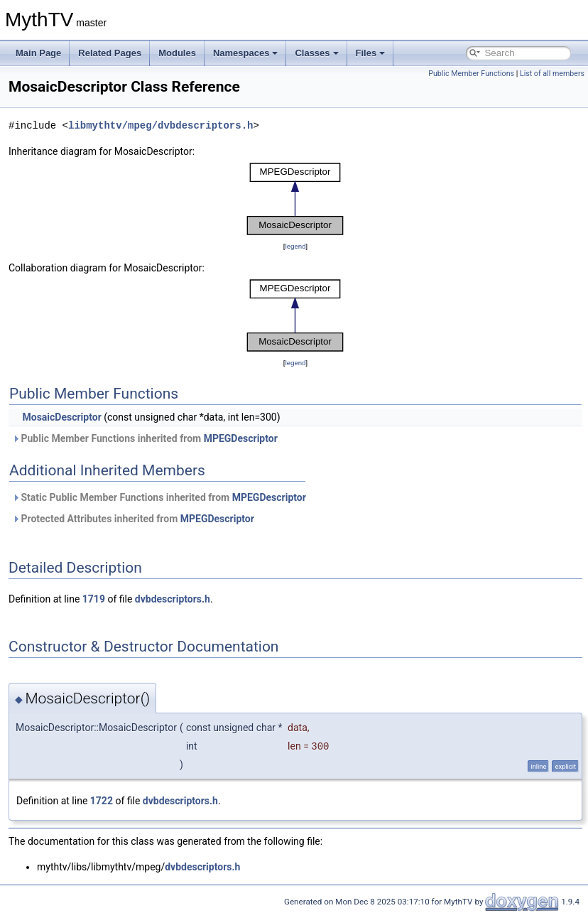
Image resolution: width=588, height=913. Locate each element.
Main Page (38, 53)
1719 (94, 599)
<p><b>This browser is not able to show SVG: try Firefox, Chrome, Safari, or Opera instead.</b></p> (295, 199)
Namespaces (246, 53)
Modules (177, 53)
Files (371, 53)
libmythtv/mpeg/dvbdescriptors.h (160, 125)
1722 (102, 801)
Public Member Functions (471, 74)
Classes (316, 53)
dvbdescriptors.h (173, 599)
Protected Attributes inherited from (133, 519)
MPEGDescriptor (241, 438)
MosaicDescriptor (61, 417)
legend (295, 246)
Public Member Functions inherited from (145, 438)
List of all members (552, 74)
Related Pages (110, 53)
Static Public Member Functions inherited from (159, 497)
